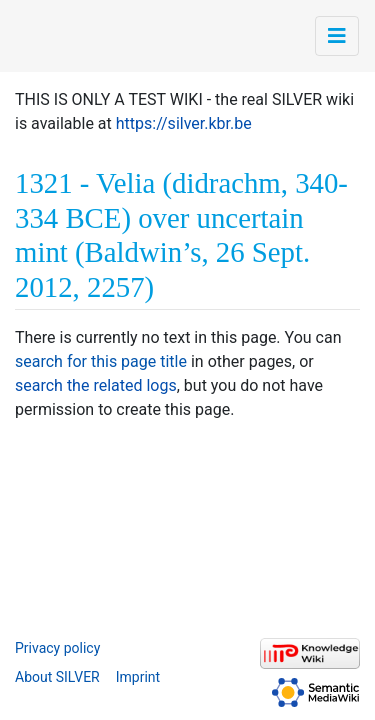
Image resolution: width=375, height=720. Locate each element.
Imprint (138, 677)
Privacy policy (57, 648)
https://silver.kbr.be (184, 123)
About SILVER (57, 677)
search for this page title (101, 361)
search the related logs (96, 385)
